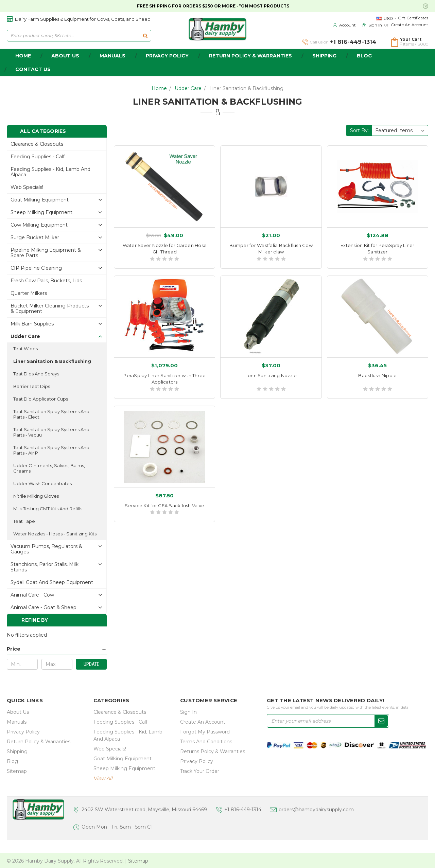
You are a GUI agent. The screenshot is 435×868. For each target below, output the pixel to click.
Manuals (112, 56)
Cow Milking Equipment (39, 225)
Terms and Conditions (206, 742)
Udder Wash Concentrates (42, 483)
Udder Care (188, 88)
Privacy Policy (167, 56)
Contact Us (33, 69)
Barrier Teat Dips (32, 386)
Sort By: (359, 130)
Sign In (188, 712)
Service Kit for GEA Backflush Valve (164, 506)
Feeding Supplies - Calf (38, 157)
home (23, 56)
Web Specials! (27, 187)
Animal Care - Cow (32, 595)
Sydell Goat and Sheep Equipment (52, 582)
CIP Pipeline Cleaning (36, 268)
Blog (364, 56)
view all (103, 778)
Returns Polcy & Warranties (213, 751)
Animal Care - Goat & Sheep (43, 607)
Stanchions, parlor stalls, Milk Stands (45, 567)
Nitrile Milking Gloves (36, 496)
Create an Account (410, 25)
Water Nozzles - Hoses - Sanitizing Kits (55, 534)
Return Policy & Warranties (250, 56)
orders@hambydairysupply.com (316, 810)
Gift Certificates (413, 18)
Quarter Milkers (29, 293)
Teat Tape (24, 521)
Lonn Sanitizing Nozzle (271, 375)
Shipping (324, 56)
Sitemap (17, 771)
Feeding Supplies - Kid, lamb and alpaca (50, 172)
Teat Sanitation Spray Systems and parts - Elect (51, 414)
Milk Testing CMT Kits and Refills (48, 509)
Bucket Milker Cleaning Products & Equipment (50, 308)
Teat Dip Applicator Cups (41, 399)
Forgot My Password (205, 732)
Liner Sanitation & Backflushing (246, 88)
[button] (57, 649)
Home (159, 88)
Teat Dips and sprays (36, 374)
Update (91, 664)
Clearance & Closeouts (37, 144)
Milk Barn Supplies (32, 324)
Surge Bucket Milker (35, 237)
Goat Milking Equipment (40, 200)
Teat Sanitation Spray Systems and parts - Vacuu (51, 432)
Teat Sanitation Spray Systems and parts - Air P (51, 450)
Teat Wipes (25, 349)
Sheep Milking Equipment (41, 212)
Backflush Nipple (377, 375)
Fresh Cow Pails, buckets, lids (46, 281)
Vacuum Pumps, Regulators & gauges (46, 549)
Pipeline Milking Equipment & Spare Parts (46, 253)
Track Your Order (200, 771)
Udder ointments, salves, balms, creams (49, 468)
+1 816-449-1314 (243, 810)
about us (65, 56)
